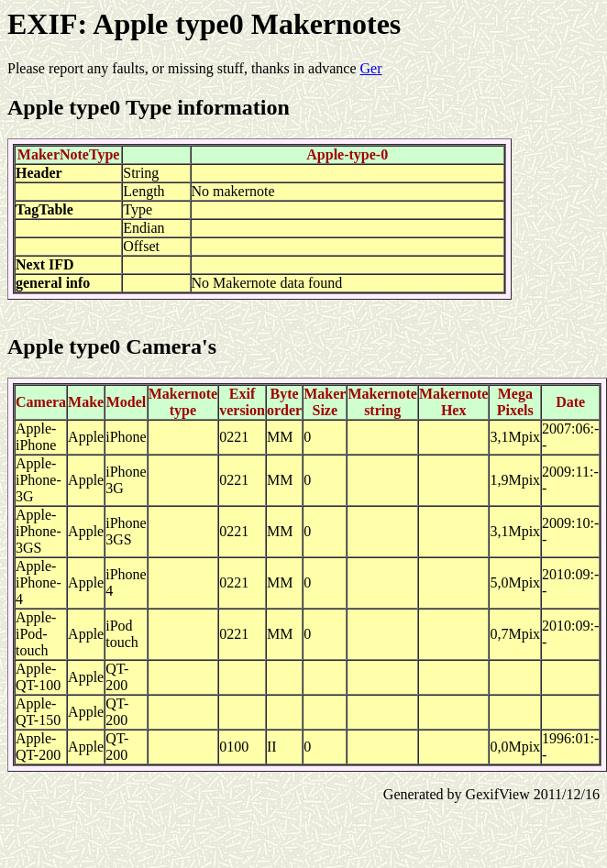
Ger (371, 68)
